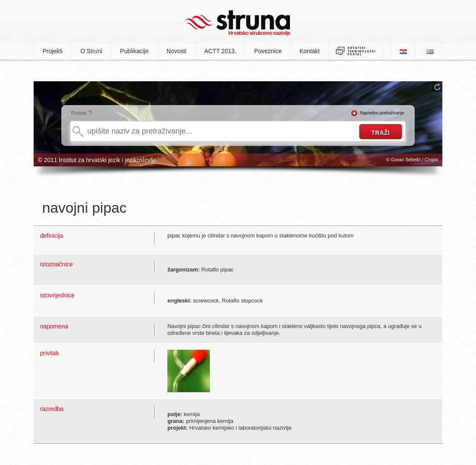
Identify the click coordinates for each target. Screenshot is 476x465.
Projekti (53, 51)
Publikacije (134, 51)
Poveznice (268, 51)
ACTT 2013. (220, 51)
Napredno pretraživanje (382, 113)
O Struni (91, 51)
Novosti (176, 51)
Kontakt (310, 51)
